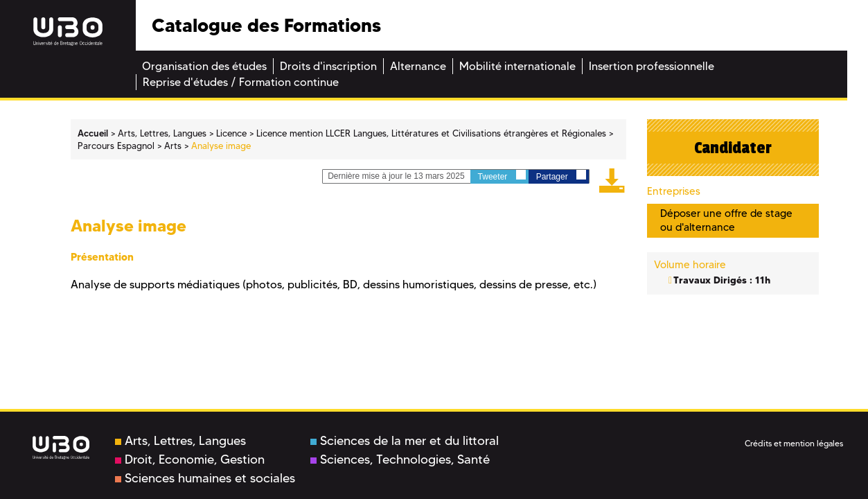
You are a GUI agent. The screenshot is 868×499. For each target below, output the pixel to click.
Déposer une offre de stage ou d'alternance (726, 220)
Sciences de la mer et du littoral (405, 441)
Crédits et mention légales (794, 443)
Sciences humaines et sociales (205, 478)
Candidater (733, 148)
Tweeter (502, 176)
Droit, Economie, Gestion (190, 459)
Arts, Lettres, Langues (180, 441)
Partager (561, 176)
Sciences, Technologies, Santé (400, 459)
